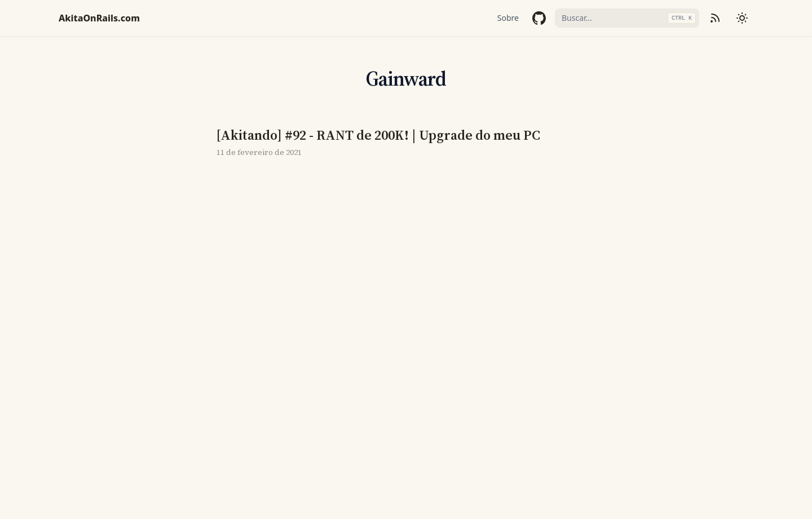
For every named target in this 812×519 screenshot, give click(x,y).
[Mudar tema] (742, 18)
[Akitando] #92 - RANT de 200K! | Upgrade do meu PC (378, 135)
